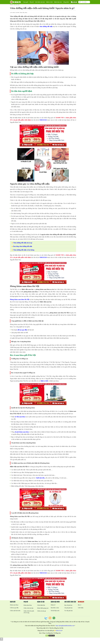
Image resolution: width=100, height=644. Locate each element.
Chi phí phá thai (68, 608)
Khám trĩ (53, 605)
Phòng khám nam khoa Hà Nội (20, 299)
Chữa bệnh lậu (41, 605)
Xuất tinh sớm (40, 478)
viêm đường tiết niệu (46, 26)
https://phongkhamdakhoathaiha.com (65, 626)
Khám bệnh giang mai (43, 608)
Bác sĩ (80, 605)
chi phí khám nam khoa (22, 432)
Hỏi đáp (75, 2)
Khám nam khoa (14, 605)
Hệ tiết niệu (17, 5)
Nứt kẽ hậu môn (55, 611)
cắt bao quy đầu (22, 330)
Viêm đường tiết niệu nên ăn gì (23, 243)
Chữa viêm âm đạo (28, 608)
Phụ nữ (32, 2)
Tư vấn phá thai (68, 611)
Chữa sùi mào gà (41, 611)
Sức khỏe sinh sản (40, 2)
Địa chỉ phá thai (68, 605)
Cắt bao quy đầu (14, 608)
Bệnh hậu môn (58, 2)
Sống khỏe (66, 2)
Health (11, 5)
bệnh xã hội (44, 381)
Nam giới (26, 2)
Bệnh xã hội (49, 2)
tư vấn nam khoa (20, 417)
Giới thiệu (81, 608)
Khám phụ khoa (28, 605)
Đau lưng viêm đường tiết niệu (23, 246)
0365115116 (43, 120)
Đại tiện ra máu (55, 608)
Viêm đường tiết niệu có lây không (24, 250)
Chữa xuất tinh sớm (15, 611)
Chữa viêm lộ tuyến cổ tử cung (29, 612)
